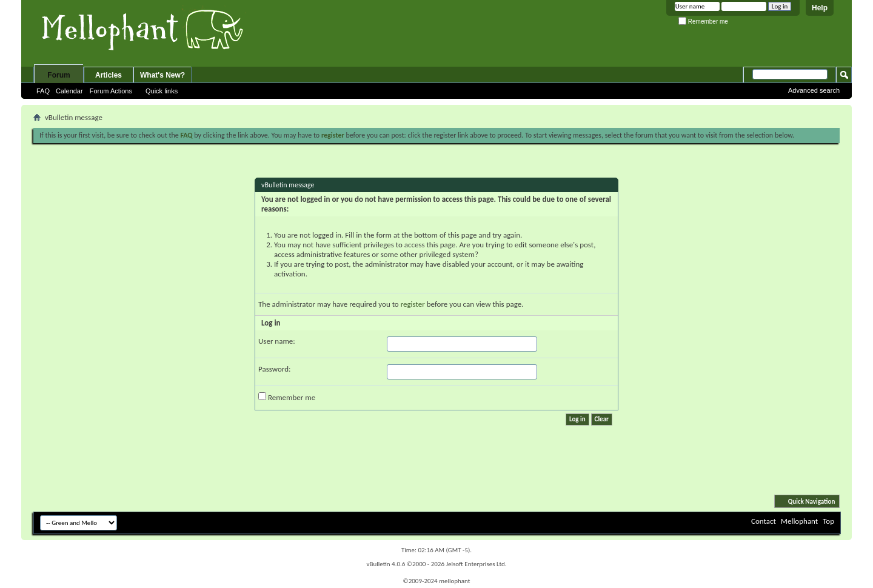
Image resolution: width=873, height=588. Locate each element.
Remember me (703, 22)
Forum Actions (111, 91)
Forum (59, 75)
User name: (277, 341)
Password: (274, 369)
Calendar (69, 91)
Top (828, 521)
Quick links (162, 91)
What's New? (162, 75)
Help (820, 8)
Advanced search (814, 90)
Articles (109, 75)
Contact (764, 521)
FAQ (43, 91)
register (413, 304)
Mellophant (799, 521)
